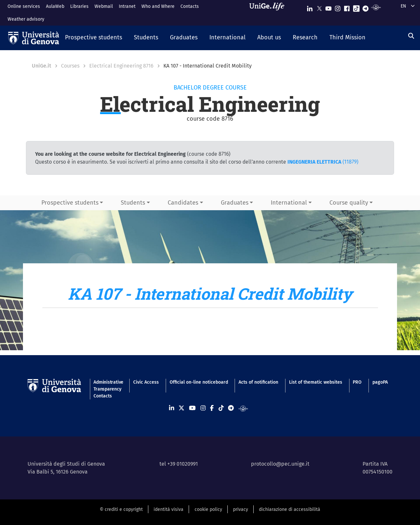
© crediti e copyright (121, 509)
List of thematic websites (316, 382)
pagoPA (380, 382)
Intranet (127, 6)
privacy (241, 509)
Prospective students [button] (70, 203)
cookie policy (208, 509)
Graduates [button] (235, 203)
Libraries (79, 6)
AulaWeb (55, 6)
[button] (94, 38)
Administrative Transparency (108, 386)
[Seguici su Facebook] (347, 7)
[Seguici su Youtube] (328, 7)
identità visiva (168, 509)
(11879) (323, 162)
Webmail (104, 6)
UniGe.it (42, 66)
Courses (70, 66)
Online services (24, 6)
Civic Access (146, 382)
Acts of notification (258, 382)
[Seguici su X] (319, 7)
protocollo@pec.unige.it (280, 464)
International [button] (289, 203)
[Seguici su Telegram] (366, 7)
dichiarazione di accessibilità (290, 509)
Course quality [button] (349, 203)
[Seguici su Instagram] (338, 7)
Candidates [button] (183, 203)
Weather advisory (26, 19)
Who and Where (158, 6)
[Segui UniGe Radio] (376, 7)
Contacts (190, 6)
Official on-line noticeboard (199, 382)
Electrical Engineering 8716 (121, 66)
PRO (357, 382)
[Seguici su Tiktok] (356, 7)
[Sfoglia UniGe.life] (269, 13)
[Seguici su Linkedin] (310, 7)
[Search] (411, 36)
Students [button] (133, 203)
